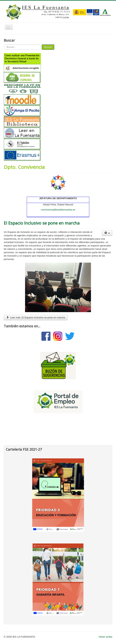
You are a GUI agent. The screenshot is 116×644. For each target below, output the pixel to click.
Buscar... (4, 45)
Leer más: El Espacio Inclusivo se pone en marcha (36, 317)
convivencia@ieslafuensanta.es (58, 210)
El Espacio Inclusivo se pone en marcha (42, 223)
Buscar (48, 47)
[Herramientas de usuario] (107, 233)
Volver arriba (105, 637)
